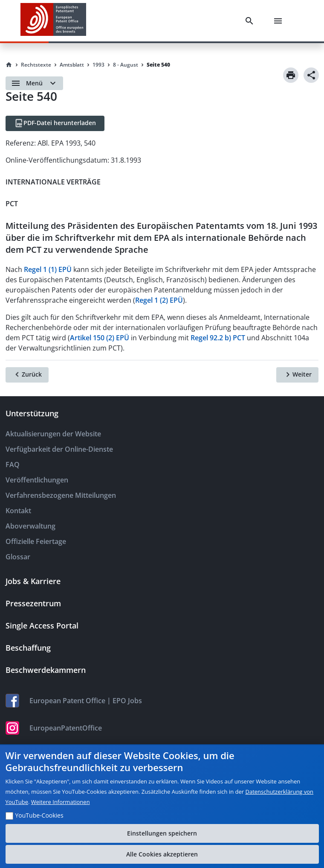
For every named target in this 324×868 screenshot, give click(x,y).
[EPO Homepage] (53, 21)
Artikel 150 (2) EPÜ (100, 338)
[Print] (291, 75)
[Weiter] (297, 375)
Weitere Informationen (61, 802)
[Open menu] (34, 83)
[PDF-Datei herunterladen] (55, 123)
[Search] (251, 21)
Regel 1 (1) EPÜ (48, 269)
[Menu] (280, 21)
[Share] (311, 75)
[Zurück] (27, 375)
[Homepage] (9, 65)
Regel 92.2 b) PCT (218, 338)
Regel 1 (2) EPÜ (159, 300)
